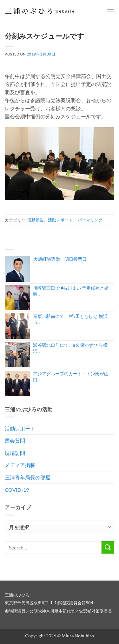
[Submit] (108, 547)
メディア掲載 (20, 465)
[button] (110, 11)
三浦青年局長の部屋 (28, 477)
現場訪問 (15, 453)
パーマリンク (90, 220)
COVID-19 (17, 490)
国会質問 (15, 440)
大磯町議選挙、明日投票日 (60, 259)
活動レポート (60, 220)
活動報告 (36, 220)
